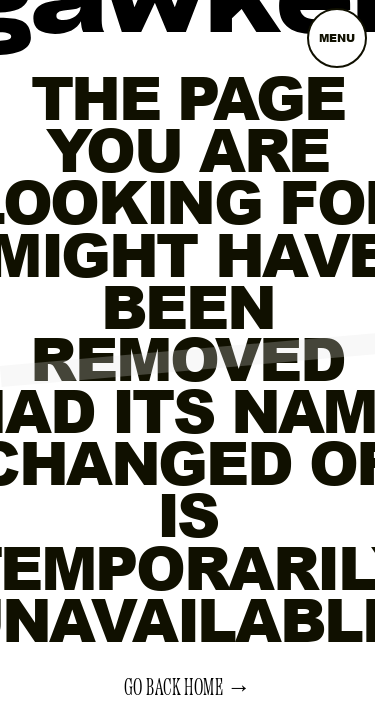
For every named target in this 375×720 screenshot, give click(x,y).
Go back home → (188, 688)
